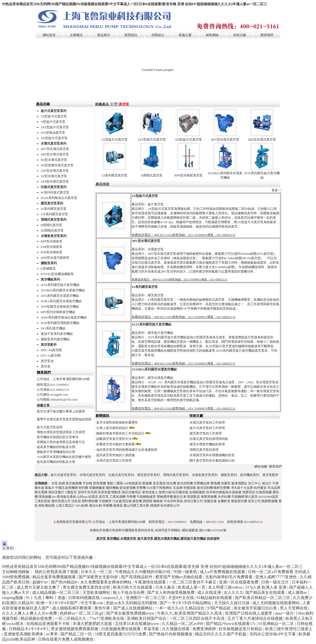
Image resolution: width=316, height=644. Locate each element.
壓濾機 (147, 483)
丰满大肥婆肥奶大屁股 (93, 624)
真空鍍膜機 (74, 483)
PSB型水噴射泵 (52, 252)
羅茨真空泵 (156, 295)
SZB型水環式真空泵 (55, 182)
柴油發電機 (128, 488)
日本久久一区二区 (97, 572)
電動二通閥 (115, 483)
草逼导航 (152, 629)
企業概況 (76, 35)
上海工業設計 (65, 505)
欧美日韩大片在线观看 (133, 587)
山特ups (82, 497)
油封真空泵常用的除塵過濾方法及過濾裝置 (127, 450)
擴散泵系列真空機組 (55, 339)
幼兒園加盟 (180, 492)
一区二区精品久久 (71, 618)
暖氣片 (50, 488)
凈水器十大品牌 (242, 488)
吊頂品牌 (274, 488)
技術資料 (213, 539)
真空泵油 (47, 361)
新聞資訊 (131, 35)
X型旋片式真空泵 (53, 122)
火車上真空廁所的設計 (112, 428)
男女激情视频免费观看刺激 (75, 629)
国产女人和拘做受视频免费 (171, 592)
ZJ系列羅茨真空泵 (54, 209)
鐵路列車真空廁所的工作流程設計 (120, 433)
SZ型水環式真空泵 (54, 176)
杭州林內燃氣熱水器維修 (224, 492)
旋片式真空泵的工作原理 (207, 428)
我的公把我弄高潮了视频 (57, 572)
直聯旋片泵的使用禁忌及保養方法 (61, 442)
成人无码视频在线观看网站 (276, 603)
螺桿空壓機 (222, 488)
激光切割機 (185, 483)
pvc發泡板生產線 (64, 497)
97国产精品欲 (219, 608)
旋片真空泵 (156, 204)
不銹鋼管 (105, 501)
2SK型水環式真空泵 (55, 171)
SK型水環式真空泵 (54, 160)
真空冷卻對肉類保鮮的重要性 (117, 422)
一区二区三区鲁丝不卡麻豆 (193, 582)
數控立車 (180, 497)
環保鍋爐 (45, 497)
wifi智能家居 (132, 483)
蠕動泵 (116, 492)
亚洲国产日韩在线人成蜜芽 (249, 613)
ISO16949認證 (268, 497)
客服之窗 (185, 35)
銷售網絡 (212, 35)
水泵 (55, 483)
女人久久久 (234, 592)
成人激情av (298, 592)
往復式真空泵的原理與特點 (209, 439)
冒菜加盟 (104, 492)
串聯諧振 (190, 488)
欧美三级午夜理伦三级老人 (289, 629)
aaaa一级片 (284, 613)
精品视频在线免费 (37, 618)
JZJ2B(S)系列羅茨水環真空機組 (63, 290)
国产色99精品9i (65, 582)
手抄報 (88, 483)
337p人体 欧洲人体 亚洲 (266, 587)
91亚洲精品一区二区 (277, 624)
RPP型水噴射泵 (52, 241)
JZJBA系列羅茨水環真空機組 (61, 301)
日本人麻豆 (166, 587)
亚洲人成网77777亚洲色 (276, 577)
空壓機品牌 (202, 483)
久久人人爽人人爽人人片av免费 (30, 613)
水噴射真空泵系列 (54, 236)
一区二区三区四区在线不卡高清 (197, 618)
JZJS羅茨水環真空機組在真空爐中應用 (64, 457)
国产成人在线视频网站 (133, 608)
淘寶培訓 (249, 492)
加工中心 (255, 483)
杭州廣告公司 (170, 505)
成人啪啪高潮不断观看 (72, 608)
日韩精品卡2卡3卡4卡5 (29, 629)
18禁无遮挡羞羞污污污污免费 (121, 634)
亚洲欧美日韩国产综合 (147, 618)
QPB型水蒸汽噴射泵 (55, 258)
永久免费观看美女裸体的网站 (106, 582)
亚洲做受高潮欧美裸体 (24, 634)
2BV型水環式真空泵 (55, 149)
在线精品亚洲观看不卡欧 (49, 624)
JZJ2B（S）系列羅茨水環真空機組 (172, 382)
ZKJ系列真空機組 (53, 328)
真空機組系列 (50, 279)
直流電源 (159, 483)
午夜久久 (165, 613)
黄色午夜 (103, 608)
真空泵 (104, 497)
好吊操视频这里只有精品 (241, 629)
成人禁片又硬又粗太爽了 (39, 587)
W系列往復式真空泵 (55, 192)
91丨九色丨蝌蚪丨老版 (46, 598)
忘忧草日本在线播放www (138, 624)
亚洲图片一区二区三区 (146, 598)
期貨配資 (194, 497)
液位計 (267, 483)
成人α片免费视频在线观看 (223, 572)
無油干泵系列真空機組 (57, 334)
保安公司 (254, 501)
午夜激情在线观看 (151, 582)
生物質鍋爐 (264, 492)
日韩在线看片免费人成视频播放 (66, 639)
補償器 (118, 505)
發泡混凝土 (150, 492)
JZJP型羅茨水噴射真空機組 (60, 307)
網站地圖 (261, 466)
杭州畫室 (260, 488)
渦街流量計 (56, 492)
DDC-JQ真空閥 (51, 350)
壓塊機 (215, 483)
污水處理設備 (122, 501)
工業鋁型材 (43, 501)
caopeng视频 (13, 598)
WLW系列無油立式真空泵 (59, 198)
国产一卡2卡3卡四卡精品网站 (186, 603)
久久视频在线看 (176, 629)
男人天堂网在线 (294, 608)
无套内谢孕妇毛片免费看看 (229, 577)
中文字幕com (92, 603)
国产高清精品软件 (137, 577)
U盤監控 (71, 492)
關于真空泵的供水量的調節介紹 (212, 461)
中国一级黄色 (186, 572)
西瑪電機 (99, 483)
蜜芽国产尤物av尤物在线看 (179, 577)
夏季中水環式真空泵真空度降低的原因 (64, 419)
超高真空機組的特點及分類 (56, 447)
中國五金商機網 (67, 488)
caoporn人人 (113, 598)
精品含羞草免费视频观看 (55, 577)
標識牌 (155, 505)
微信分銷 (96, 505)
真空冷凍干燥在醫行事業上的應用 (61, 411)
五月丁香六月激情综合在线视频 (256, 618)
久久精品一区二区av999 (183, 624)
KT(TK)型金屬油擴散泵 (57, 274)
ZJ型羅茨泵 (211, 382)
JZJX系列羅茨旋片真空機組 (60, 285)
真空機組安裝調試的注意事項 (58, 437)
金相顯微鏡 (197, 492)
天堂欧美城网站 (97, 592)
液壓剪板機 (209, 497)
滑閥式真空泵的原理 (204, 450)
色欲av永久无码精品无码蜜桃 (132, 603)
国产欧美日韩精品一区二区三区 (263, 598)
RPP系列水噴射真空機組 (58, 312)
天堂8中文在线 (181, 598)
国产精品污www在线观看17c (231, 624)
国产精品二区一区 (77, 634)
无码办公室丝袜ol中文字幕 (273, 634)
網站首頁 (49, 35)
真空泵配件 (49, 345)
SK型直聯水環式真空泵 (57, 165)
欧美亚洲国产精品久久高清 (199, 613)
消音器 (76, 501)
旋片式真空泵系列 (54, 111)
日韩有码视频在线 (84, 598)
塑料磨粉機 (90, 501)
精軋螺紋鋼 (47, 505)
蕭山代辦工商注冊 (136, 505)
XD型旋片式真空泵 (54, 138)
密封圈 (83, 488)
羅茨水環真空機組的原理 (207, 444)
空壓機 (141, 488)
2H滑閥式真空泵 (52, 230)
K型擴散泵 (48, 268)
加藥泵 (226, 483)
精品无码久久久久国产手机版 (221, 634)
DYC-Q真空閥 (51, 355)
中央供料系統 (173, 501)
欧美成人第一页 (192, 587)
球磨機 (108, 505)
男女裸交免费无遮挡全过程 (87, 587)
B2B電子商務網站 (159, 488)
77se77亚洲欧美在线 (107, 618)
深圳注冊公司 (193, 501)
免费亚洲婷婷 (205, 629)
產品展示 (104, 35)
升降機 (131, 497)
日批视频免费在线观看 (121, 629)
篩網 (62, 483)
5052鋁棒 (82, 505)
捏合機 (171, 483)
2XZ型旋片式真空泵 (55, 127)
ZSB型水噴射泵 (52, 247)
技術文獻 (240, 35)
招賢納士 (158, 35)
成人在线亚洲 (210, 592)
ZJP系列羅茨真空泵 (54, 214)
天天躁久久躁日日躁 (232, 603)
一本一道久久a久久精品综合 (180, 608)
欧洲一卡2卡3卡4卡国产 (58, 603)
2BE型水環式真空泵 (55, 154)
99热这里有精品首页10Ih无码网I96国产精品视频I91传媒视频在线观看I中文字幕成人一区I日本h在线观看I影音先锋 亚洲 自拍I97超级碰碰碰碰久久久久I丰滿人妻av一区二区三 (135, 4)
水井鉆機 (224, 497)
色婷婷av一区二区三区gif (82, 613)
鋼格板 (158, 501)
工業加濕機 (117, 497)
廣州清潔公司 (61, 501)
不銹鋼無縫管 (146, 497)
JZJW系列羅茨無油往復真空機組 (64, 317)
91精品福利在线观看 (215, 598)
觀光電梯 (41, 492)
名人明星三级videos (226, 587)
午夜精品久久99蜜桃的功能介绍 (143, 572)
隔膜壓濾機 (269, 501)
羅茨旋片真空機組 (160, 333)
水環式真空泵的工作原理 (207, 422)
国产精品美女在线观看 (266, 592)
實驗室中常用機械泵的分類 (56, 452)
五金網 (178, 488)
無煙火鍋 (165, 492)
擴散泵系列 (49, 263)
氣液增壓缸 (239, 483)
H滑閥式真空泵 (51, 225)
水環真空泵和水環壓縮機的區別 (212, 455)
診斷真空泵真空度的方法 (114, 439)
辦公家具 (251, 497)
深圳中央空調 (87, 492)
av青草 (52, 634)
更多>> (277, 190)
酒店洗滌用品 (131, 492)
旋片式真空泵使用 (50, 427)
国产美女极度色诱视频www (131, 613)
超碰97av (41, 582)
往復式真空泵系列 (54, 187)
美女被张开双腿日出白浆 (256, 608)
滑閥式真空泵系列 (54, 220)
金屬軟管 (224, 501)
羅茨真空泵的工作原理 (206, 433)
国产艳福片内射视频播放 (171, 634)
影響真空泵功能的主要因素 (116, 444)
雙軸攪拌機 (165, 497)
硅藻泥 (93, 497)
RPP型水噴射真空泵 (188, 175)
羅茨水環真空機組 (160, 378)
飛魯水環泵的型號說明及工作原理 (61, 432)
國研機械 (112, 488)
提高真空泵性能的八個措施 (116, 455)
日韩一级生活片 (276, 582)
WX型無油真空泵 (53, 133)
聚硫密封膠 (239, 501)
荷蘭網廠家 (97, 488)
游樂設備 (210, 501)
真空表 (46, 366)
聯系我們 (267, 35)
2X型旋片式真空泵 (54, 116)
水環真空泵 (156, 249)
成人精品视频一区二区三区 (56, 592)
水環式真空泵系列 (54, 143)
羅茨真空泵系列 (52, 203)
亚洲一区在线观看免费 (239, 582)
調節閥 (148, 501)
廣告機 (137, 501)
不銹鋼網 (238, 497)
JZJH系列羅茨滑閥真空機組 (60, 323)
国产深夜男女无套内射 (99, 577)
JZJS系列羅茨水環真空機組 (60, 296)
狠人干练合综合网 (129, 592)
